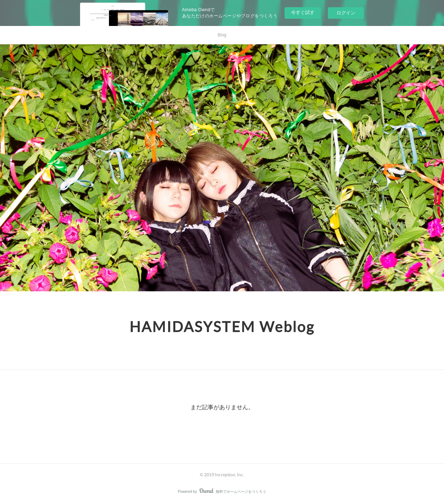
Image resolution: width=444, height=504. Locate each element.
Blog (222, 35)
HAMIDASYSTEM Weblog (222, 327)
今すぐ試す (303, 12)
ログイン (346, 13)
